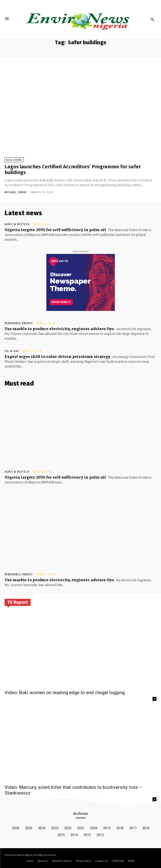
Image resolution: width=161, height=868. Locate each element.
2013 (87, 835)
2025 (29, 828)
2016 (146, 828)
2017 (133, 828)
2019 (107, 828)
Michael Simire (16, 192)
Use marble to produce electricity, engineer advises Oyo (59, 329)
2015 (61, 835)
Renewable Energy (19, 323)
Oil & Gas (12, 351)
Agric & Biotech (17, 224)
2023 (55, 828)
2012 (100, 835)
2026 (16, 828)
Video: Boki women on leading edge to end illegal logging (65, 693)
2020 (94, 828)
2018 (120, 828)
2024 (42, 828)
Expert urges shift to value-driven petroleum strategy (57, 357)
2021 (81, 828)
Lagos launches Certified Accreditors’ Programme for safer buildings (73, 169)
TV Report (18, 602)
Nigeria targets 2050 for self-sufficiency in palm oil (55, 230)
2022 (68, 828)
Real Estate (14, 160)
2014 (74, 835)
